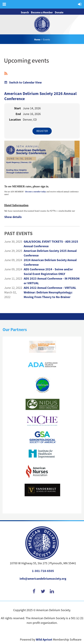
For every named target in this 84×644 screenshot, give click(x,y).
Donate (59, 12)
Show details (13, 217)
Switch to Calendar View (25, 82)
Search (25, 12)
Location (15, 120)
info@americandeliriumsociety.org (43, 579)
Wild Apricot (44, 640)
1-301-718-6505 (43, 571)
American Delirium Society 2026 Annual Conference (40, 96)
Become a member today (35, 192)
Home (37, 40)
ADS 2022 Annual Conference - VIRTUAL (50, 288)
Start (17, 108)
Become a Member (42, 12)
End (18, 114)
